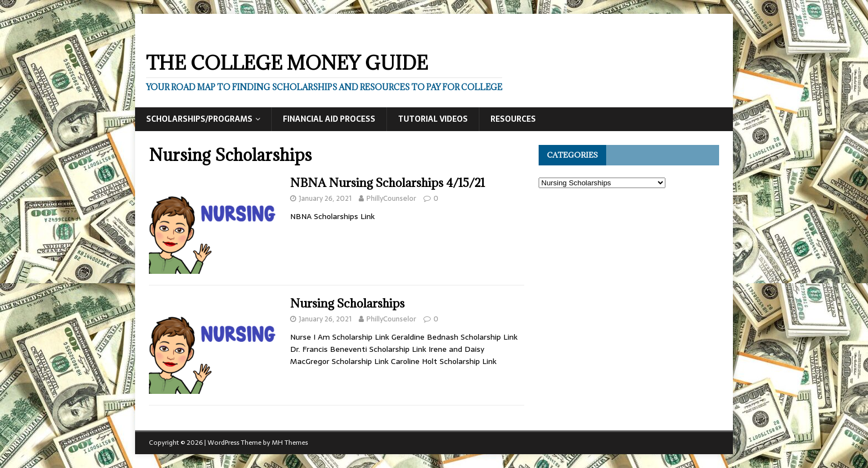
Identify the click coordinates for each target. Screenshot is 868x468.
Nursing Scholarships (347, 303)
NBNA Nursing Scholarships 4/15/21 (387, 183)
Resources (513, 119)
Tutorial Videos (433, 119)
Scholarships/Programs (199, 119)
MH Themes (290, 443)
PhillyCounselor (391, 198)
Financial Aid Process (329, 119)
